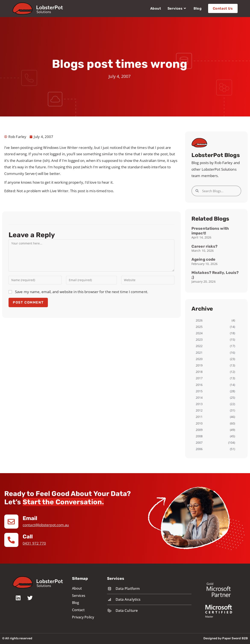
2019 (199, 365)
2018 (199, 372)
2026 (199, 320)
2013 (199, 404)
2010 (199, 423)
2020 (199, 359)
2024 (199, 333)
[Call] (11, 540)
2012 (199, 410)
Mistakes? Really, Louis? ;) (215, 275)
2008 (199, 436)
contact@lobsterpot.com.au (46, 525)
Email (30, 518)
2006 (199, 449)
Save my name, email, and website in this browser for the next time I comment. (82, 292)
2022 (199, 346)
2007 (199, 443)
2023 (199, 339)
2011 (199, 417)
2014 (199, 398)
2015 (199, 391)
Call (28, 537)
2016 (199, 385)
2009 (199, 430)
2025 (199, 327)
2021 (199, 353)
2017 (199, 378)
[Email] (11, 522)
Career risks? (204, 246)
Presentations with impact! (210, 231)
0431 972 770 (34, 543)
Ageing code (203, 259)
